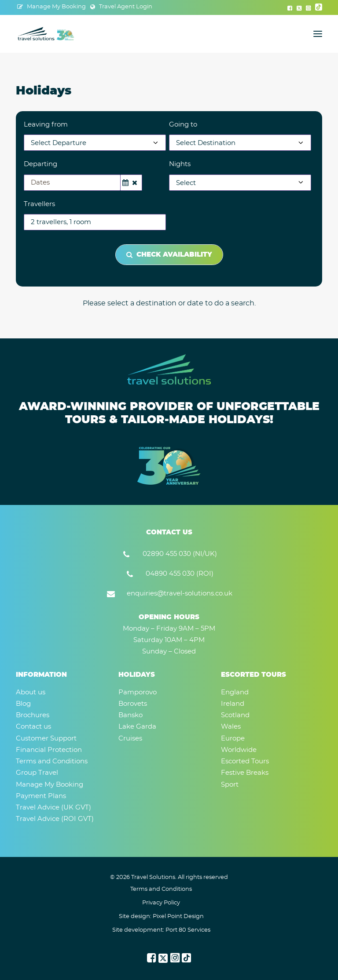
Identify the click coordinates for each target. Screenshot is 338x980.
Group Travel (37, 773)
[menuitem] (51, 7)
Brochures (33, 715)
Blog (23, 704)
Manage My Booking (56, 7)
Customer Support (46, 739)
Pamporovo (138, 692)
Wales (231, 727)
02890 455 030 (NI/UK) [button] (180, 554)
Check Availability (169, 255)
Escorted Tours (245, 761)
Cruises (130, 739)
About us (31, 692)
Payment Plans (41, 796)
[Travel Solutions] (46, 34)
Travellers (39, 204)
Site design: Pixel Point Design (161, 916)
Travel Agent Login (126, 7)
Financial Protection (49, 750)
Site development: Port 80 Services (161, 930)
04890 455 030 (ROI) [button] (180, 574)
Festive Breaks (245, 773)
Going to (183, 125)
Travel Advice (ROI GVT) (55, 819)
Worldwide (239, 750)
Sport (230, 785)
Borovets (133, 704)
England (235, 692)
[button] (290, 8)
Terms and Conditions (52, 761)
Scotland (235, 715)
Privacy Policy (161, 903)
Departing (40, 164)
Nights (180, 164)
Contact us (33, 727)
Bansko (130, 715)
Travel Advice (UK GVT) (53, 808)
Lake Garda (137, 727)
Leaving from (46, 125)
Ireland (233, 704)
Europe (233, 739)
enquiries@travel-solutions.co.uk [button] (180, 593)
